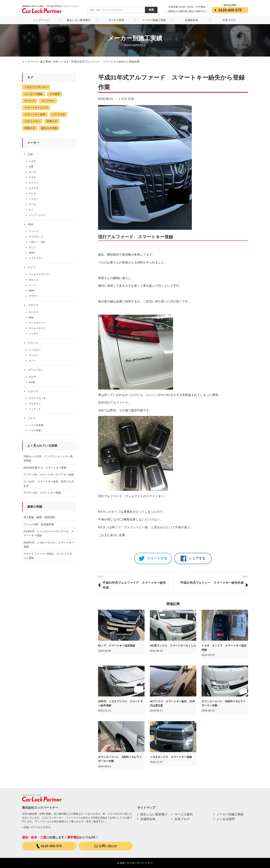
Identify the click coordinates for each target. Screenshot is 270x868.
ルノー (32, 361)
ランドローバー (37, 323)
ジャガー (34, 334)
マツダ (32, 194)
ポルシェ (34, 280)
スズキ (32, 177)
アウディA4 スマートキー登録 (42, 493)
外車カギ (52, 121)
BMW (32, 291)
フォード (34, 231)
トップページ (41, 20)
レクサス (34, 188)
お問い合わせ (106, 846)
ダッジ (32, 247)
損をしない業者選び (79, 20)
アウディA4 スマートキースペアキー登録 (49, 475)
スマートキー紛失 (35, 114)
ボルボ (32, 377)
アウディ (34, 296)
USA (30, 224)
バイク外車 (35, 430)
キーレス (30, 101)
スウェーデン (36, 370)
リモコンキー (32, 121)
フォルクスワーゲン (40, 274)
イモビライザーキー (36, 87)
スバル (32, 204)
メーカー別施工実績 (154, 20)
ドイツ (32, 267)
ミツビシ (34, 199)
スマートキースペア (36, 108)
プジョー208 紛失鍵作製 (39, 524)
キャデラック (36, 237)
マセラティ (35, 404)
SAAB (32, 382)
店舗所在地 (191, 20)
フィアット (35, 409)
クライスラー (36, 258)
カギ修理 (55, 94)
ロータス (34, 312)
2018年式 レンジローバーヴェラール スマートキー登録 (49, 533)
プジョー (34, 355)
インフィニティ (37, 215)
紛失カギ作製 (49, 128)
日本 (131, 99)
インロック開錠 (34, 94)
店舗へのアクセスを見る (36, 827)
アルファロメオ (37, 398)
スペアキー (48, 101)
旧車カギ (30, 128)
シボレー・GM (37, 242)
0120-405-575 (49, 846)
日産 (31, 167)
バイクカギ (58, 114)
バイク (32, 418)
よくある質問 (226, 819)
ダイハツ (34, 183)
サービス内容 (116, 20)
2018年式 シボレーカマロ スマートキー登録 (49, 545)
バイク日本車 (36, 425)
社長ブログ (229, 20)
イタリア (33, 391)
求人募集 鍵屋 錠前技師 (39, 517)
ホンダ (32, 172)
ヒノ (31, 210)
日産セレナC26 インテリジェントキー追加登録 (48, 458)
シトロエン (35, 350)
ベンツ (32, 285)
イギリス (33, 305)
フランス (33, 343)
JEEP (32, 253)
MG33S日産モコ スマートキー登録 (45, 468)
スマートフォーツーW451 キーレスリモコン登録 (48, 556)
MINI (31, 318)
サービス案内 (184, 814)
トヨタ (123, 99)
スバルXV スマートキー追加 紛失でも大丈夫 (49, 484)
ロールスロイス (37, 328)
